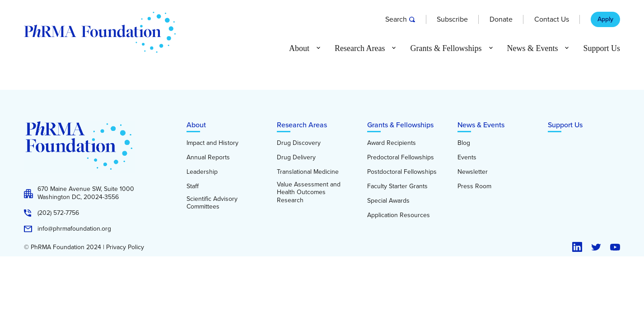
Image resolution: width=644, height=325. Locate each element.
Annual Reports (208, 158)
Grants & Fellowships (400, 125)
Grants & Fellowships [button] (446, 48)
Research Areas (302, 125)
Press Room (474, 186)
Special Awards (388, 201)
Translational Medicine (308, 172)
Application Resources (399, 215)
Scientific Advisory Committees (212, 203)
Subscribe (452, 19)
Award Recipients (392, 143)
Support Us (602, 48)
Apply (605, 19)
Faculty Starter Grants (397, 186)
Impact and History (212, 143)
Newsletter (473, 172)
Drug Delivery (296, 158)
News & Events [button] (533, 48)
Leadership (202, 172)
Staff (193, 186)
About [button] (299, 48)
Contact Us (552, 19)
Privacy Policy (125, 247)
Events (467, 158)
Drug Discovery (299, 143)
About (196, 125)
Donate (501, 19)
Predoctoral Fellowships (401, 158)
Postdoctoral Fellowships (402, 172)
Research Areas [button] (360, 48)
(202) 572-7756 (58, 213)
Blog (464, 143)
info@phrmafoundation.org (74, 229)
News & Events (481, 125)
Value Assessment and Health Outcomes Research (309, 193)
